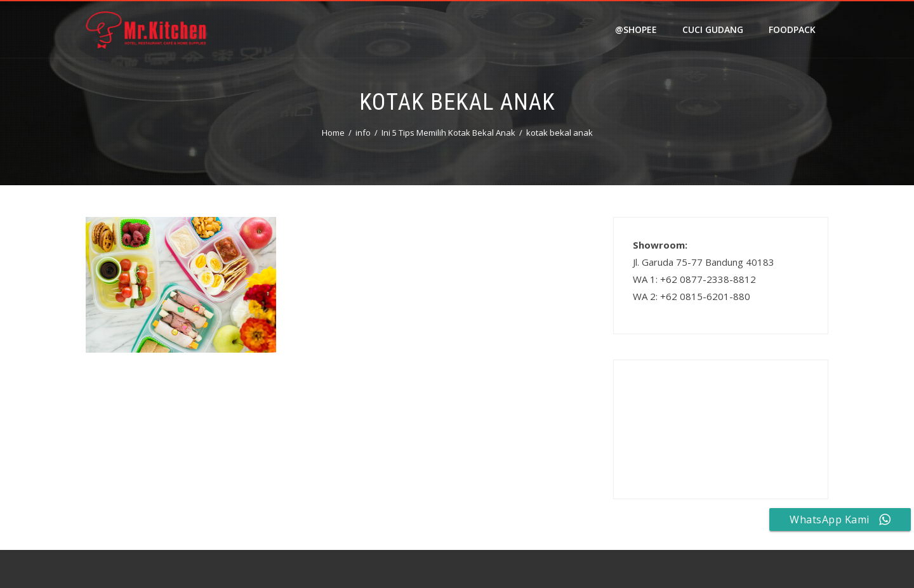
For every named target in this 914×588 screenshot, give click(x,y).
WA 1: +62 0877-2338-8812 (694, 279)
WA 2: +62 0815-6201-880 (692, 296)
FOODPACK (792, 29)
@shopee (636, 29)
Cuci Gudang (713, 29)
